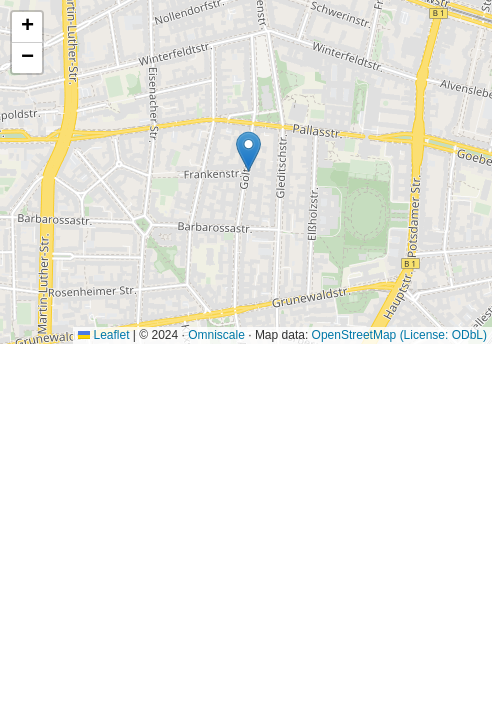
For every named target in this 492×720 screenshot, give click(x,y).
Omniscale (216, 335)
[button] (248, 151)
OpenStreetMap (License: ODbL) (399, 335)
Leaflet (103, 335)
